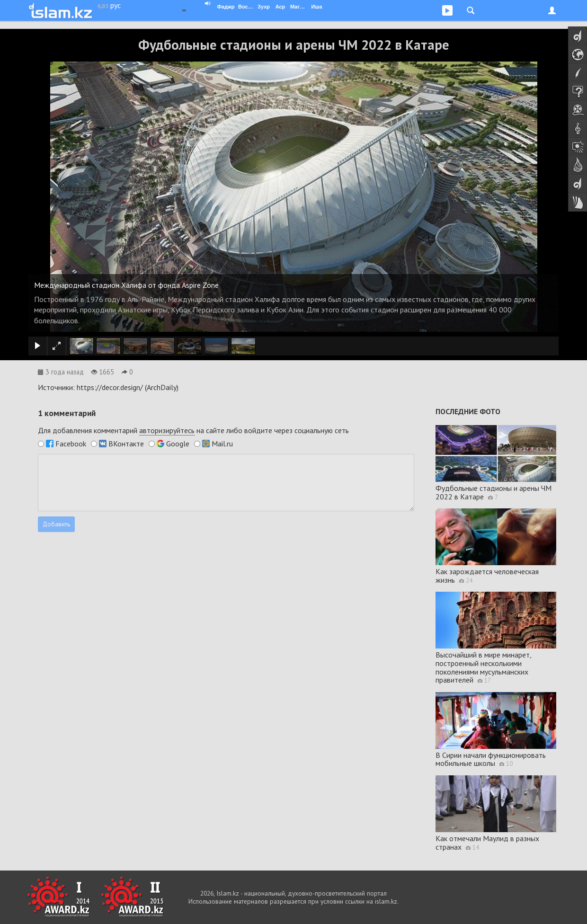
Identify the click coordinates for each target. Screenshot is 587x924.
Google (178, 444)
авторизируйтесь (167, 430)
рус (116, 5)
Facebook (71, 444)
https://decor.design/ (110, 387)
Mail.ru (222, 444)
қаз (103, 5)
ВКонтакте (126, 444)
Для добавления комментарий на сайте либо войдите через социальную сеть (193, 431)
